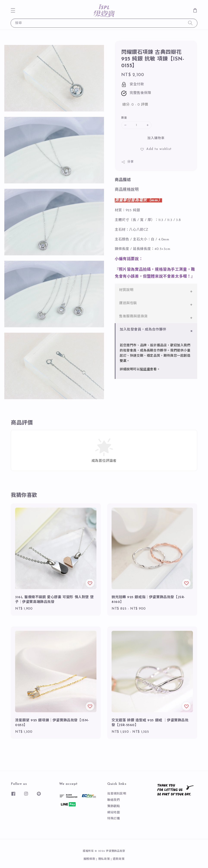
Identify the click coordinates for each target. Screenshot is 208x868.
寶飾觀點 (113, 806)
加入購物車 (156, 138)
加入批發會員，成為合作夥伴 (143, 330)
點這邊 (145, 370)
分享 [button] (127, 162)
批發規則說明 (117, 794)
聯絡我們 (113, 800)
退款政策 (119, 859)
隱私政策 (104, 859)
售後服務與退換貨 (133, 316)
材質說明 (126, 290)
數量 (124, 118)
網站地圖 (113, 813)
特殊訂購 (113, 819)
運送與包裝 (128, 303)
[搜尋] (190, 23)
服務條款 (89, 859)
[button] (13, 10)
